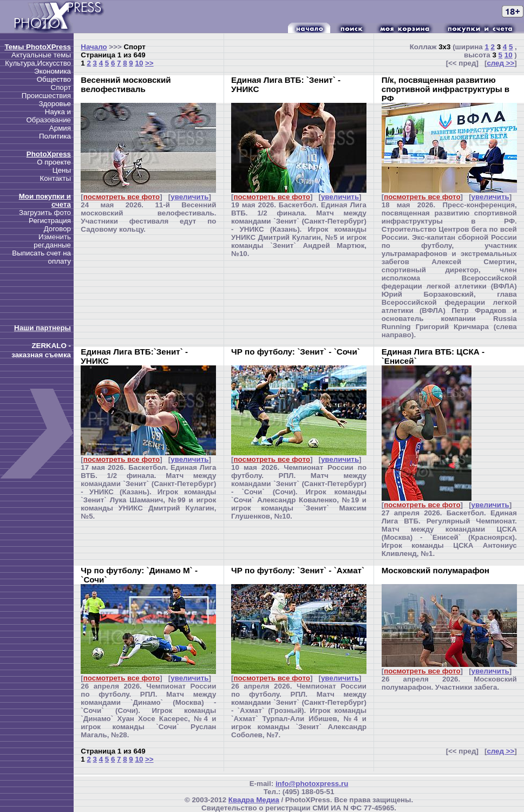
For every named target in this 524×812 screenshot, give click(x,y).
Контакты (55, 178)
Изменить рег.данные (52, 241)
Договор (57, 229)
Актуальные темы (41, 55)
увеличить (189, 197)
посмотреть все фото (122, 197)
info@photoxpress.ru (312, 784)
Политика (55, 136)
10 (139, 63)
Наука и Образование (48, 116)
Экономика (53, 71)
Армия (60, 128)
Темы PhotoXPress (38, 47)
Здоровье (55, 104)
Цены (62, 170)
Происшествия (46, 96)
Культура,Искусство (38, 63)
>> (149, 63)
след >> (500, 63)
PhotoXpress (49, 154)
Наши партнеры (42, 328)
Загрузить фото (45, 212)
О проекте (54, 162)
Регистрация (50, 221)
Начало (94, 47)
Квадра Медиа (254, 800)
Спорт (61, 87)
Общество (54, 79)
